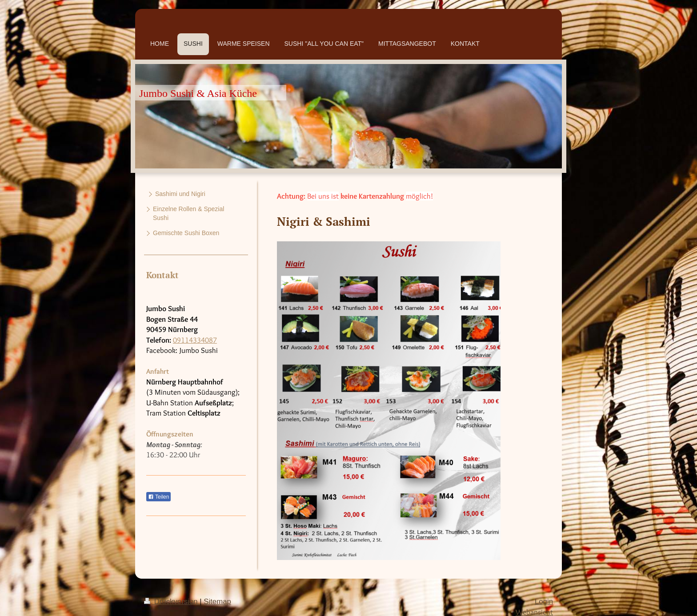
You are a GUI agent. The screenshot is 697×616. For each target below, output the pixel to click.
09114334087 (195, 340)
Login (544, 602)
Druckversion (172, 602)
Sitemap (217, 602)
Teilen (158, 497)
